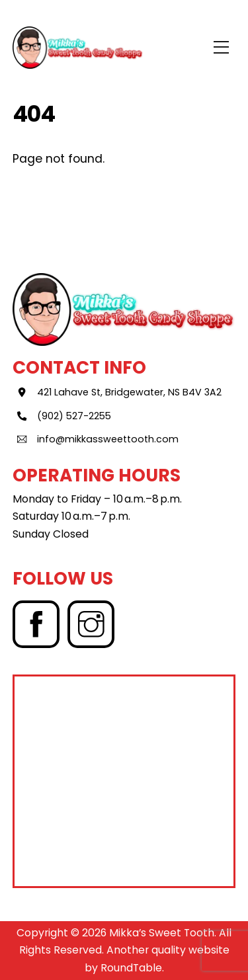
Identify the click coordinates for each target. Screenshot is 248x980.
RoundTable (131, 968)
